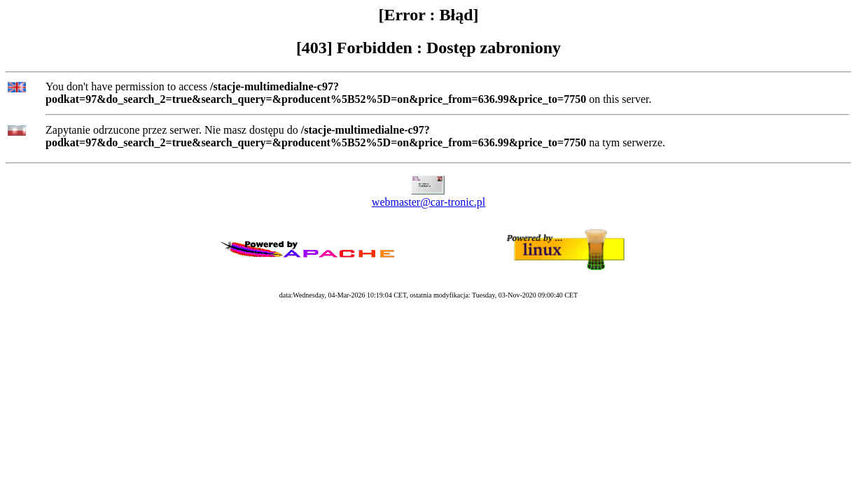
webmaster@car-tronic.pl (428, 202)
